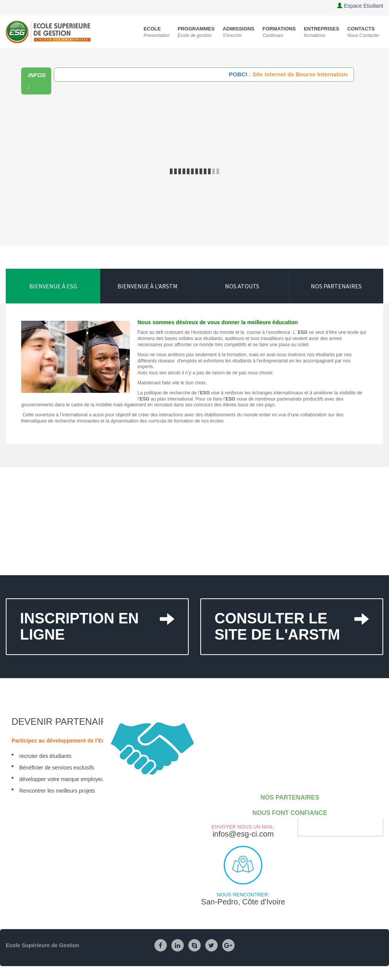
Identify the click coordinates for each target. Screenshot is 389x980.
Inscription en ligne (97, 621)
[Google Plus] (228, 946)
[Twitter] (211, 946)
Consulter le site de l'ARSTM (292, 621)
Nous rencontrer (243, 865)
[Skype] (194, 946)
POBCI (243, 74)
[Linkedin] (178, 946)
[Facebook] (161, 946)
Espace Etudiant (364, 6)
